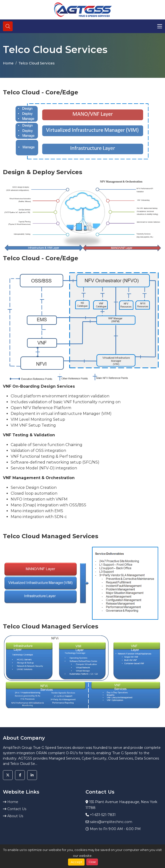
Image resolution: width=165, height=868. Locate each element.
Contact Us (15, 809)
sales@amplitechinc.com (111, 822)
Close (92, 862)
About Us (13, 816)
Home (8, 63)
